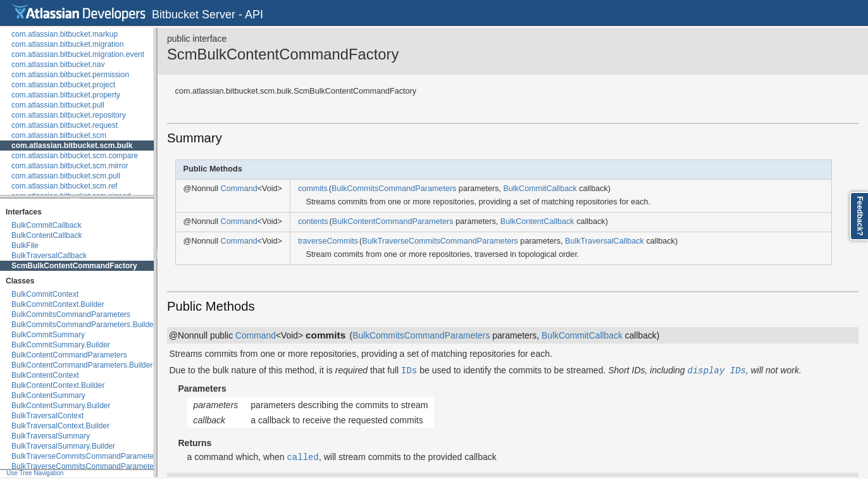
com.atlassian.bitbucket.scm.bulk (72, 146)
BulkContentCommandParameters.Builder (82, 365)
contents (313, 221)
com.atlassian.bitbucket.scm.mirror (70, 166)
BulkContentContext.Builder (58, 385)
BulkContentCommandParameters (69, 355)
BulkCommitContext (45, 294)
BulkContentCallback (46, 235)
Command (239, 189)
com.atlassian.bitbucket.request (65, 125)
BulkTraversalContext (47, 416)
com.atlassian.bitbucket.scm (59, 135)
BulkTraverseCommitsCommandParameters (86, 456)
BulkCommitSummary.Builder (61, 345)
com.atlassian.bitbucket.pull (58, 105)
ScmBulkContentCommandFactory (74, 266)
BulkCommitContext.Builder (58, 304)
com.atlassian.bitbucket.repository (69, 115)
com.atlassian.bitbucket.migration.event (78, 54)
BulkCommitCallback (46, 225)
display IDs (717, 370)
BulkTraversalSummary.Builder (63, 446)
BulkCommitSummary (48, 335)
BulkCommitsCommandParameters (71, 314)
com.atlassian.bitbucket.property (66, 95)
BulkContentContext (45, 375)
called (302, 457)
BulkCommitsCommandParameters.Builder (84, 325)
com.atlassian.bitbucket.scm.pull (66, 176)
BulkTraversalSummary (51, 436)
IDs (409, 370)
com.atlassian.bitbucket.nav (58, 65)
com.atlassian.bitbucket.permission (70, 75)
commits (313, 189)
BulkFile (25, 246)
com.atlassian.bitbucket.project (63, 85)
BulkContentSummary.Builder (61, 406)
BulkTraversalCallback (49, 256)
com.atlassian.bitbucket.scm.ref (64, 186)
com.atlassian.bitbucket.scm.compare (75, 156)
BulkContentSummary (48, 395)
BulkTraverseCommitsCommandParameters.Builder (99, 466)
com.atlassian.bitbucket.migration (67, 44)
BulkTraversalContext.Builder (60, 426)
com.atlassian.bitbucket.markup (65, 34)
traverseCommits (328, 241)
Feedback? (860, 216)
